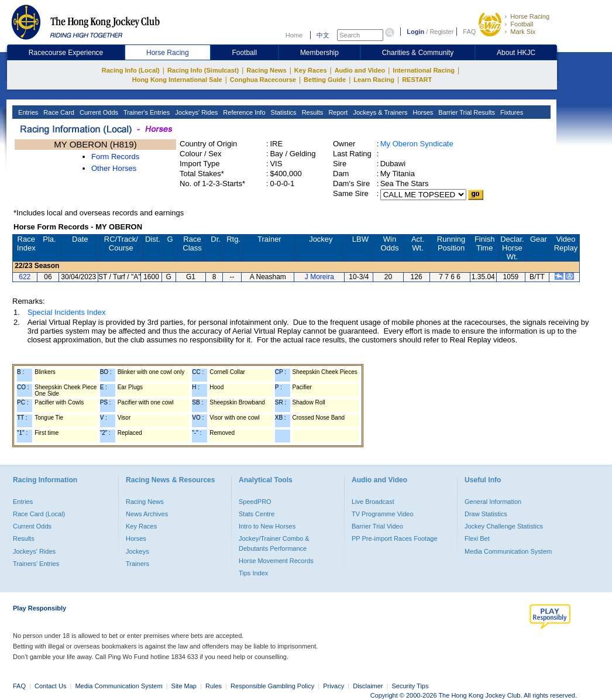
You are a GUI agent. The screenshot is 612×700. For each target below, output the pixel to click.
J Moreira (319, 277)
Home (294, 35)
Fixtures (511, 112)
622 (25, 277)
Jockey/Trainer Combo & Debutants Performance (274, 543)
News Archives (147, 514)
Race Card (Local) (39, 514)
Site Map (184, 686)
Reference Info (243, 112)
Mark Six (523, 32)
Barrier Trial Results (466, 112)
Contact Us (50, 686)
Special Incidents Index (67, 312)
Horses (422, 112)
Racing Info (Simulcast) (203, 70)
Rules (214, 686)
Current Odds (98, 112)
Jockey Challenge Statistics (504, 526)
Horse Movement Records (276, 561)
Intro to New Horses (267, 526)
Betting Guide (325, 80)
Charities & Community (418, 53)
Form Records (115, 157)
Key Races (311, 70)
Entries (27, 112)
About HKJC (516, 53)
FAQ (469, 32)
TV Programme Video (383, 514)
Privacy (333, 686)
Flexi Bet (477, 538)
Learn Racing (374, 80)
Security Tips (410, 686)
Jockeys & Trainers (379, 112)
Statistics (283, 112)
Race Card (58, 112)
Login (415, 32)
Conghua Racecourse (263, 80)
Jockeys (137, 551)
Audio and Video (360, 70)
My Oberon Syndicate (417, 144)
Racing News (266, 70)
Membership (319, 53)
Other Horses (114, 168)
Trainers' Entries (36, 564)
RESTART (417, 80)
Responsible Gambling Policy (272, 686)
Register (441, 32)
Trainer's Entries (146, 112)
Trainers (137, 564)
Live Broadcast (373, 502)
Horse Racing (530, 16)
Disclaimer (368, 686)
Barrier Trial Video (377, 526)
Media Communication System (508, 551)
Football (522, 24)
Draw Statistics (486, 514)
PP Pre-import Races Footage (395, 538)
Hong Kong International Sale (177, 80)
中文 (323, 35)
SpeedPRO (255, 502)
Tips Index (253, 573)
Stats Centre (257, 514)
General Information (493, 502)
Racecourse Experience (66, 53)
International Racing (424, 70)
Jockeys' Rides (195, 112)
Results (312, 112)
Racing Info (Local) (131, 70)
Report (337, 112)
